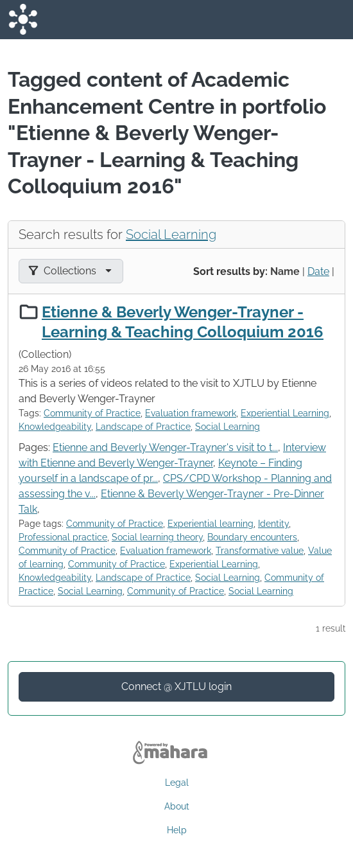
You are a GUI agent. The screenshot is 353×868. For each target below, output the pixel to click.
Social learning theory (157, 537)
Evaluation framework (191, 413)
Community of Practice (92, 413)
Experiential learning (211, 524)
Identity (273, 524)
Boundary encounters (252, 537)
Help (177, 830)
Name (285, 271)
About (177, 806)
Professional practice (63, 537)
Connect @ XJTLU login (176, 686)
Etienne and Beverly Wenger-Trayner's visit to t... (165, 447)
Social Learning (171, 235)
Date (318, 271)
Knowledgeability (55, 427)
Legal (177, 783)
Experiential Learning (285, 413)
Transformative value (260, 551)
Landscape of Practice (143, 427)
